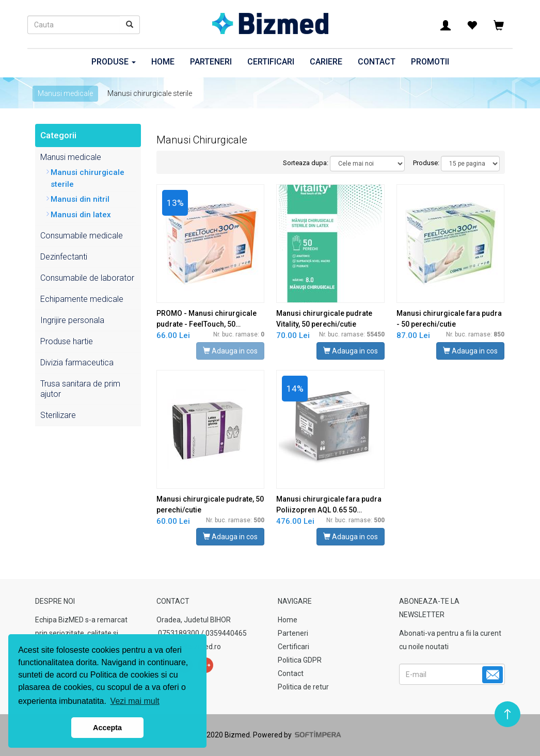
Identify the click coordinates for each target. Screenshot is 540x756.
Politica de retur (303, 687)
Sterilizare (58, 415)
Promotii (430, 62)
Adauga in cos (230, 351)
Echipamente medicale (82, 299)
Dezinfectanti (64, 257)
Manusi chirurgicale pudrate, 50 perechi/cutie (210, 504)
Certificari (271, 62)
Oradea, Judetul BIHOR (194, 620)
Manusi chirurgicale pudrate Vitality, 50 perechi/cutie (324, 319)
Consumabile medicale (82, 236)
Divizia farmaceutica (77, 363)
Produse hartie (67, 341)
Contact (377, 62)
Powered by (296, 735)
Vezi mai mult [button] (135, 701)
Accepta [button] (107, 728)
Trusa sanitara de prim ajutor (80, 389)
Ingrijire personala (72, 320)
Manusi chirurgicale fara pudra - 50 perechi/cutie (449, 319)
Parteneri (211, 62)
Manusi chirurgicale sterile (88, 178)
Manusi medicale (65, 93)
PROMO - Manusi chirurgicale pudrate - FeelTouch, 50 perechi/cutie (207, 319)
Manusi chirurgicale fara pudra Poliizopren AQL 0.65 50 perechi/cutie (329, 505)
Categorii (58, 135)
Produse (114, 62)
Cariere (326, 62)
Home (163, 62)
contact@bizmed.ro (189, 647)
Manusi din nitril (80, 199)
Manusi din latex (81, 215)
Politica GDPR (300, 660)
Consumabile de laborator (87, 278)
